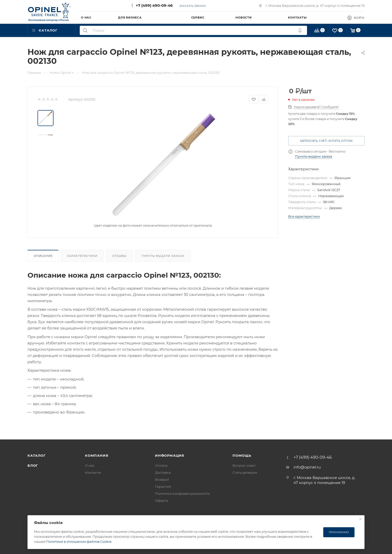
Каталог (37, 455)
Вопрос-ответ (244, 465)
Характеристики (82, 256)
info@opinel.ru (307, 467)
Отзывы (119, 256)
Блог (33, 465)
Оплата (161, 465)
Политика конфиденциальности (182, 493)
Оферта (161, 500)
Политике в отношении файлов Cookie (79, 541)
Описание (43, 256)
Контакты (93, 472)
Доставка (163, 472)
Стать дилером (245, 472)
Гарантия (163, 486)
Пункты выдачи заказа (163, 256)
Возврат (162, 479)
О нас (90, 465)
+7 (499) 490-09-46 (154, 5)
